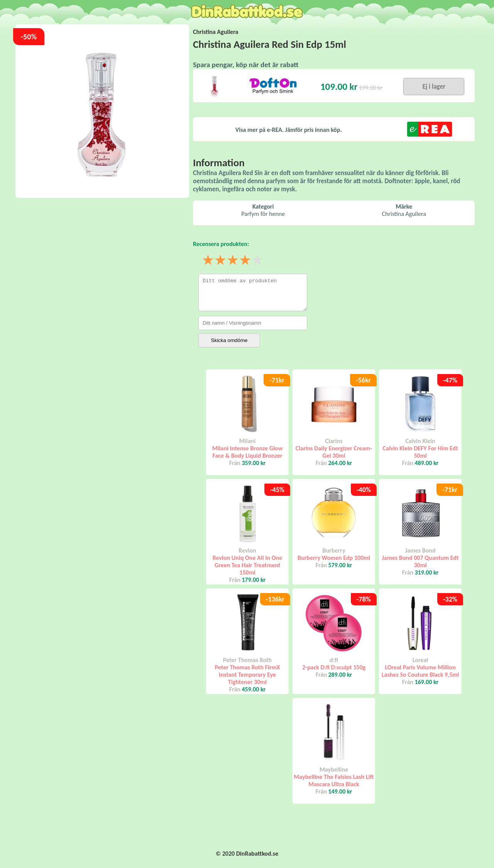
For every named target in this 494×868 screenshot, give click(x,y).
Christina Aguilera (216, 32)
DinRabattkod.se (257, 854)
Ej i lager (434, 87)
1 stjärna (208, 261)
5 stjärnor (258, 261)
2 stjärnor (221, 261)
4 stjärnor (245, 261)
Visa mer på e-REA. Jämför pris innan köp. (289, 130)
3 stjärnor (233, 261)
